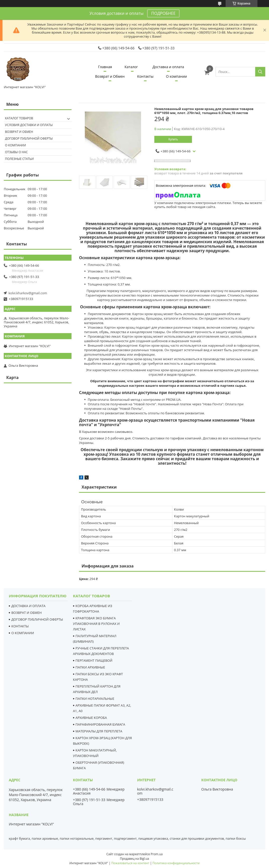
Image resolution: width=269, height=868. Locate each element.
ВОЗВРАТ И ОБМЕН (26, 613)
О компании (176, 76)
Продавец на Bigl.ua (134, 859)
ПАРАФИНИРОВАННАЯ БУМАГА (100, 724)
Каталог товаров (19, 118)
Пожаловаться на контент (130, 863)
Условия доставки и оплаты (29, 125)
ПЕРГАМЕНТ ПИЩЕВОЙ (94, 660)
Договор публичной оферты (29, 138)
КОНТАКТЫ (20, 626)
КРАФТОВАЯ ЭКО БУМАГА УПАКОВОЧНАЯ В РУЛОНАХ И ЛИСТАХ (96, 624)
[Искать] (260, 72)
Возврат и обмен (19, 132)
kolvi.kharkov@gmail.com (28, 293)
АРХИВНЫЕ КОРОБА (91, 718)
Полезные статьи (19, 159)
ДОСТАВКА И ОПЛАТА (28, 606)
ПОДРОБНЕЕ (163, 13)
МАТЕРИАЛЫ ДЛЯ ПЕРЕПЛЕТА (99, 731)
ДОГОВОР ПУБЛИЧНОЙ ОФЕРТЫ (37, 619)
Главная (105, 67)
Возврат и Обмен (110, 76)
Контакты (145, 76)
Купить (173, 139)
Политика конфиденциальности (176, 863)
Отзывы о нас (16, 152)
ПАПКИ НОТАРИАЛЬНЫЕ (95, 699)
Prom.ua (157, 854)
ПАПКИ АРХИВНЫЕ (90, 667)
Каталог (131, 67)
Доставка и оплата (168, 67)
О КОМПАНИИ (23, 633)
